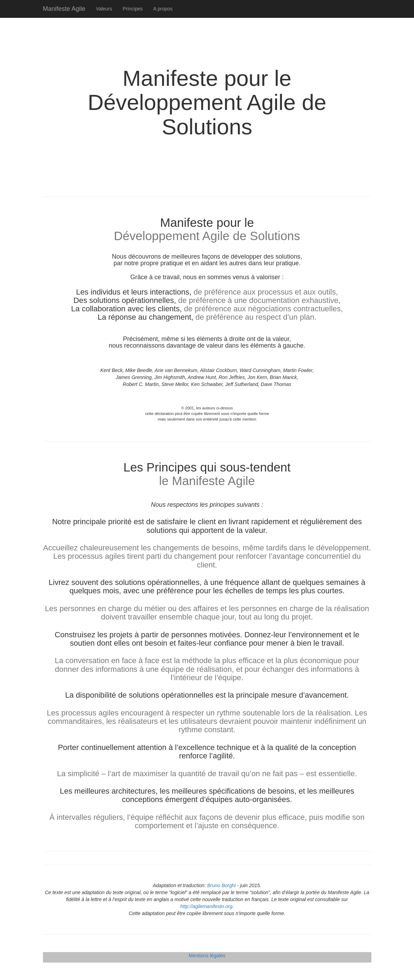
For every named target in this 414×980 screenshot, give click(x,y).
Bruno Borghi (221, 885)
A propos (163, 9)
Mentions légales (207, 956)
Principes (133, 9)
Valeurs (104, 9)
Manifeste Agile (64, 9)
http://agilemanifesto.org (206, 906)
